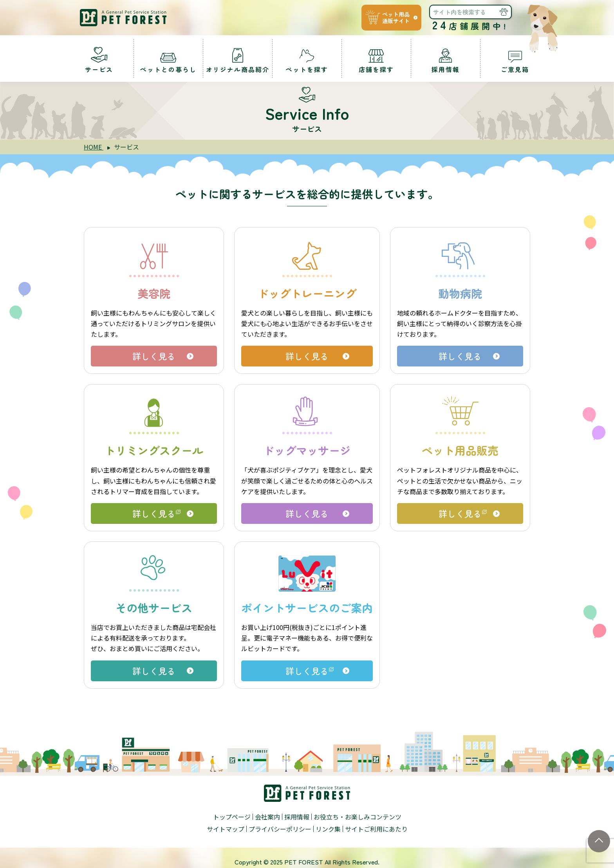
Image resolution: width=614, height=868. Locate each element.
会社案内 (267, 817)
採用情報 (297, 817)
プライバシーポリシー (280, 829)
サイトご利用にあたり (376, 829)
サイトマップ (226, 829)
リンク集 (328, 829)
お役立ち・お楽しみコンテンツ (358, 817)
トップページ (232, 817)
